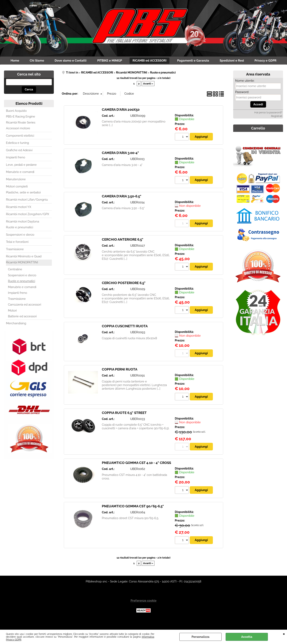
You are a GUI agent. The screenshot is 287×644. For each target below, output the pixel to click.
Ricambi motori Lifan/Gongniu (27, 209)
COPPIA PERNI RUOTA (120, 379)
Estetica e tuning (17, 152)
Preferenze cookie (143, 610)
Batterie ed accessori (22, 326)
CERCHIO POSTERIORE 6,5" (124, 292)
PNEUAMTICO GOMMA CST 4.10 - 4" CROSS (136, 472)
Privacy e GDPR (143, 70)
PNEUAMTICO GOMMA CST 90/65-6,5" (133, 516)
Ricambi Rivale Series (21, 132)
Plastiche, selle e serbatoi (23, 202)
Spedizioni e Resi (252, 61)
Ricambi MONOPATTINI (22, 272)
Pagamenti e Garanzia (212, 61)
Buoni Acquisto (16, 120)
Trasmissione (15, 259)
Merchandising (16, 333)
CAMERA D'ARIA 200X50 (121, 119)
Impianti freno (16, 167)
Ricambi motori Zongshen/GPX (28, 223)
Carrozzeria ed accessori (25, 314)
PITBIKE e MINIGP (126, 61)
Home (27, 61)
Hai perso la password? (268, 122)
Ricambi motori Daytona (23, 231)
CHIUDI (284, 634)
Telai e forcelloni (17, 251)
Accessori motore (18, 138)
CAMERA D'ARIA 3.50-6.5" (122, 206)
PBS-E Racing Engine (21, 126)
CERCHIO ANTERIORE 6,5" (123, 249)
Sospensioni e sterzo (20, 244)
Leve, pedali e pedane (21, 174)
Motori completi (17, 196)
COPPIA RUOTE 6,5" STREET (124, 422)
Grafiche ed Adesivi (19, 160)
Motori (12, 320)
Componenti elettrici (20, 145)
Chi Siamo (51, 61)
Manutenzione (16, 189)
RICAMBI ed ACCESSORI (167, 61)
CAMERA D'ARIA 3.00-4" (120, 162)
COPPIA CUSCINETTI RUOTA (125, 336)
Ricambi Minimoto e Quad (24, 266)
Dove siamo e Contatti (86, 61)
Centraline (15, 279)
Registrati (277, 125)
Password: (242, 101)
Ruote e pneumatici (20, 237)
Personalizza (201, 637)
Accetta (247, 637)
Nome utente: (245, 90)
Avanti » (148, 93)
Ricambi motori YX (19, 216)
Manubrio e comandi (20, 181)
